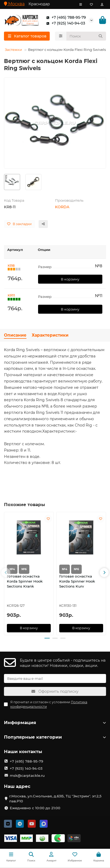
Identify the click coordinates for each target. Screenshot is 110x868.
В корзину (70, 279)
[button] (6, 573)
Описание (15, 335)
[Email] (55, 678)
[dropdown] (81, 4)
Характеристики (50, 335)
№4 (12, 569)
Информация (55, 722)
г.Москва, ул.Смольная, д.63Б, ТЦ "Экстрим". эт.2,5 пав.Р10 (55, 799)
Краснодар (39, 4)
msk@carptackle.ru (27, 775)
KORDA (62, 207)
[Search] (86, 36)
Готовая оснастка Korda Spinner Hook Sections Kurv (77, 581)
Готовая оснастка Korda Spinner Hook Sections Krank (25, 581)
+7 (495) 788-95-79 (65, 17)
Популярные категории (55, 737)
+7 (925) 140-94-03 (65, 23)
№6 (24, 569)
